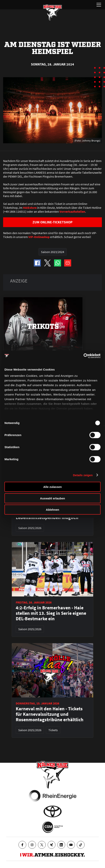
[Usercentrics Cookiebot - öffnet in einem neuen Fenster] (84, 356)
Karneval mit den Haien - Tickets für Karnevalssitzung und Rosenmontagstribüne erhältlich (50, 714)
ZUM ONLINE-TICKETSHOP (52, 222)
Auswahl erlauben (52, 498)
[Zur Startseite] (52, 12)
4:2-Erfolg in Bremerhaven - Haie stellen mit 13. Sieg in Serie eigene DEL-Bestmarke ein (51, 613)
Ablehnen (52, 510)
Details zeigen (83, 475)
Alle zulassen (52, 487)
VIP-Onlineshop (39, 237)
